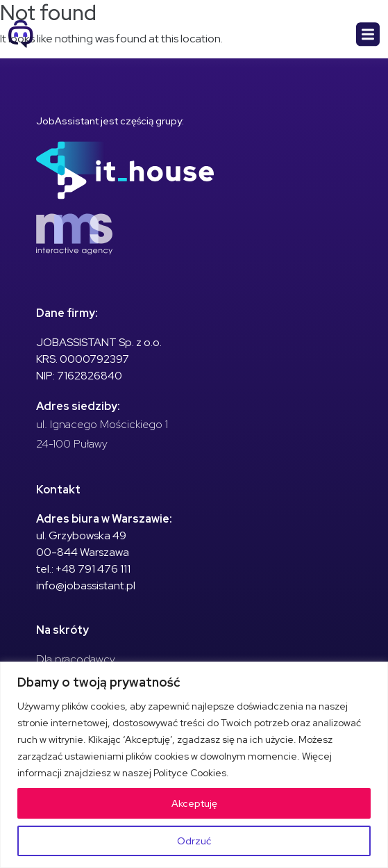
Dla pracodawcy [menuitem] (76, 659)
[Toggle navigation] (368, 34)
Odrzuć (194, 841)
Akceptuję (194, 803)
